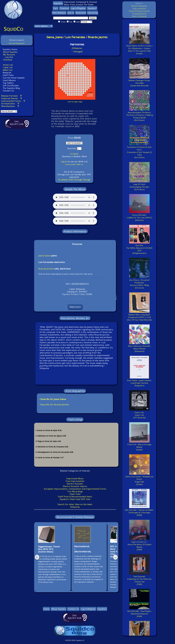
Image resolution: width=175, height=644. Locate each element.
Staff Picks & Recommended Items (75, 497)
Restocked (81, 13)
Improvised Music (75, 479)
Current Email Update (13, 78)
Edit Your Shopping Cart (17, 43)
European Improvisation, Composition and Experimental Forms (75, 489)
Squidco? (92, 8)
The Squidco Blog (11, 88)
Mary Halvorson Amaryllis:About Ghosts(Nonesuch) (139, 347)
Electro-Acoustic (75, 484)
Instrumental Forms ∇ (13, 101)
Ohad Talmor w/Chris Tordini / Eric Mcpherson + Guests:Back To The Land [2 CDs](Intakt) (139, 48)
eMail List (7, 70)
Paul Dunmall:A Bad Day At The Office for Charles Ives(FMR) (139, 579)
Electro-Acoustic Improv (75, 486)
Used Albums (9, 80)
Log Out (9, 57)
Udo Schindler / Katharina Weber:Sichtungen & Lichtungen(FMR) (139, 511)
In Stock (74, 154)
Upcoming (93, 13)
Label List (8, 67)
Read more (75, 307)
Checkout (8, 60)
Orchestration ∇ (10, 104)
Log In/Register (78, 8)
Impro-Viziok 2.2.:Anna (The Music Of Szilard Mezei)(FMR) (139, 545)
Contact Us (8, 91)
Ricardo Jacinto (46, 269)
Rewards (7, 73)
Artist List (8, 65)
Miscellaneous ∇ (10, 106)
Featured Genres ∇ (12, 98)
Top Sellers (8, 83)
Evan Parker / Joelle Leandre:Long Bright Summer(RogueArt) (139, 382)
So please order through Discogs (74, 180)
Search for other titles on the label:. (75, 506)
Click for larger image (75, 102)
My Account (9, 55)
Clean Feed (75, 494)
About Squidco (10, 52)
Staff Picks (8, 75)
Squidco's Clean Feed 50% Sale (75, 499)
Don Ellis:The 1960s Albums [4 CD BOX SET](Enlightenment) (139, 248)
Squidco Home (10, 49)
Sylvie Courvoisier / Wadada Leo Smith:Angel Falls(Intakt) (139, 479)
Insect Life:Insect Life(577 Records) (139, 414)
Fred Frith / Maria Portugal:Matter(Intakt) (139, 446)
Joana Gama (44, 256)
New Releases (59, 13)
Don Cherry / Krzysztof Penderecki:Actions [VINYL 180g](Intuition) (139, 283)
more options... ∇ (44, 26)
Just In (71, 13)
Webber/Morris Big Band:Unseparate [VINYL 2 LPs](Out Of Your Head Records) (139, 316)
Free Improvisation (75, 481)
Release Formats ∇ (11, 96)
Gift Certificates (11, 85)
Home (46, 609)
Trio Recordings (75, 491)
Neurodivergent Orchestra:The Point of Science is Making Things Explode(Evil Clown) (139, 115)
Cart (56, 8)
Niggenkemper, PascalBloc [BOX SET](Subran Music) (49, 549)
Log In (64, 162)
